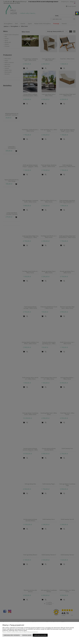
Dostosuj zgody (27, 635)
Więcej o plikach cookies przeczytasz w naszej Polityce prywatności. (20, 632)
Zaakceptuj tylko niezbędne (12, 635)
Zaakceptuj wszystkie (40, 635)
